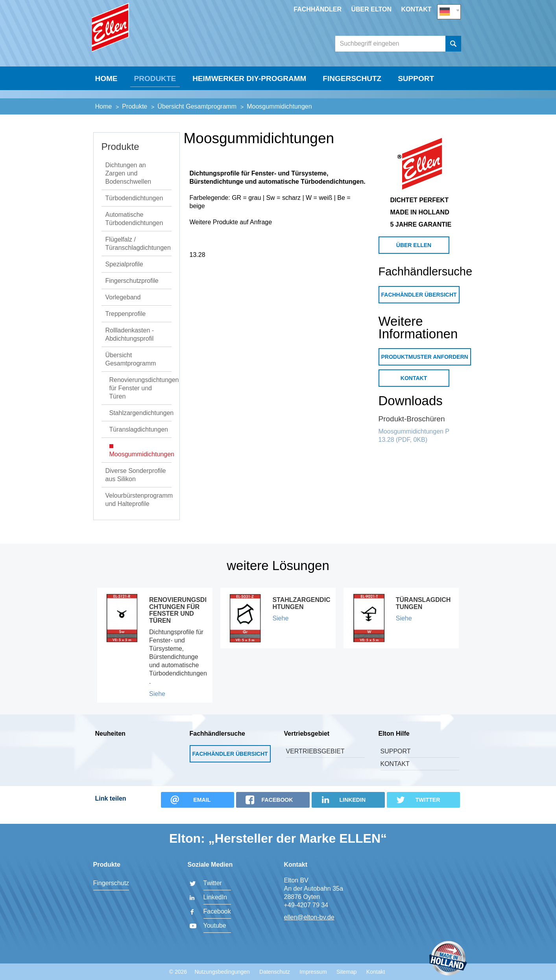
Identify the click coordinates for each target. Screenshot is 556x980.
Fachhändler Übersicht (419, 305)
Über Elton (371, 9)
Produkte (155, 97)
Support (416, 97)
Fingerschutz (352, 97)
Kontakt (416, 9)
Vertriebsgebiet (315, 761)
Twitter (213, 883)
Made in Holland (448, 959)
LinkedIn (215, 897)
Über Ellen (414, 255)
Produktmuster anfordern (425, 367)
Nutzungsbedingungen (222, 972)
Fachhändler (318, 9)
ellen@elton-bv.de (309, 917)
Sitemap (346, 972)
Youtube (215, 926)
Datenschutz (275, 972)
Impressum (313, 972)
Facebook (217, 911)
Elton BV (150, 38)
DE (449, 10)
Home (106, 97)
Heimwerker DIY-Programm (249, 97)
